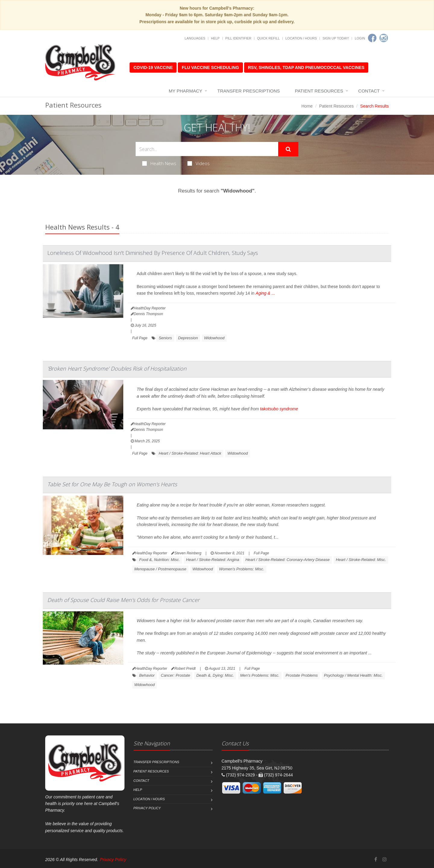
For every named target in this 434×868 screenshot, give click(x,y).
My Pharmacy (186, 91)
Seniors (165, 338)
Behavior (147, 675)
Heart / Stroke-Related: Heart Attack (190, 453)
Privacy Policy (147, 808)
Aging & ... (265, 293)
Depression (188, 338)
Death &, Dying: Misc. (215, 675)
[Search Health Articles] (207, 149)
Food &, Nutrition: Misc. (160, 560)
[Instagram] (384, 38)
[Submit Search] (288, 149)
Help (215, 38)
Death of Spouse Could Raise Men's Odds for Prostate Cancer (123, 600)
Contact (369, 91)
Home (307, 106)
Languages (195, 38)
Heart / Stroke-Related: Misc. (361, 560)
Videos (199, 163)
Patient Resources (319, 91)
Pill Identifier (238, 38)
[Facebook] (372, 38)
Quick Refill (268, 38)
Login (360, 38)
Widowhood (214, 338)
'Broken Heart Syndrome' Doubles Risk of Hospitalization (117, 368)
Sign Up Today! (336, 38)
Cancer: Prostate (176, 675)
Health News (159, 163)
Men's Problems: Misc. (260, 675)
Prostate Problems (302, 675)
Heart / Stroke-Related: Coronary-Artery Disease (288, 560)
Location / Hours (301, 38)
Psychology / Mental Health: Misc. (353, 675)
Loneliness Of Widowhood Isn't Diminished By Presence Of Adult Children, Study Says (153, 253)
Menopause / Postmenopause (160, 569)
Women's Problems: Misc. (242, 569)
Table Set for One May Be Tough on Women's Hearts (112, 484)
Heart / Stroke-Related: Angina (213, 560)
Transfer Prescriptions (249, 91)
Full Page (140, 338)
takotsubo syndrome (279, 409)
